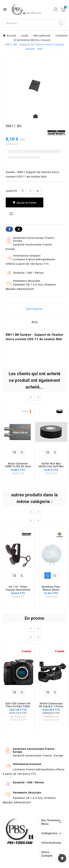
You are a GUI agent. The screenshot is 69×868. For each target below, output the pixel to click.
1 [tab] (35, 117)
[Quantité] (23, 191)
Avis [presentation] (35, 322)
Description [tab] (34, 309)
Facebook (9, 229)
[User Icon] (56, 10)
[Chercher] (30, 23)
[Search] (61, 23)
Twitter (19, 229)
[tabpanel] (34, 86)
